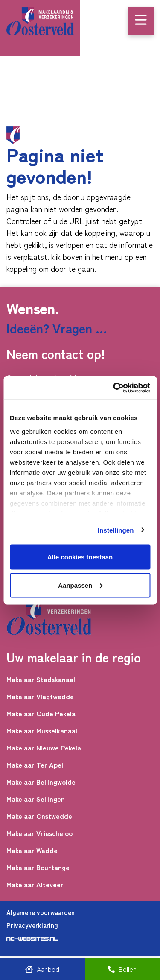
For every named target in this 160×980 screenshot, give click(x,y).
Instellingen (116, 530)
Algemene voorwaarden (41, 912)
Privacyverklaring (32, 925)
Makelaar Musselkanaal (42, 731)
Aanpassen (80, 585)
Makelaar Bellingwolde (41, 782)
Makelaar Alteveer (35, 884)
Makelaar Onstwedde (39, 816)
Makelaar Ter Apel (35, 765)
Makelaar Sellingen (36, 799)
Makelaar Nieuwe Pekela (44, 748)
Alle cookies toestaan (80, 557)
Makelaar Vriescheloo (39, 833)
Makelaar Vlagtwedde (40, 696)
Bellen (122, 969)
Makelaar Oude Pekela (41, 714)
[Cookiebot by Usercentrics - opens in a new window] (114, 388)
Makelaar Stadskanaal (41, 679)
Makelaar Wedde (32, 850)
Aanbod (42, 969)
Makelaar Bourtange (38, 867)
